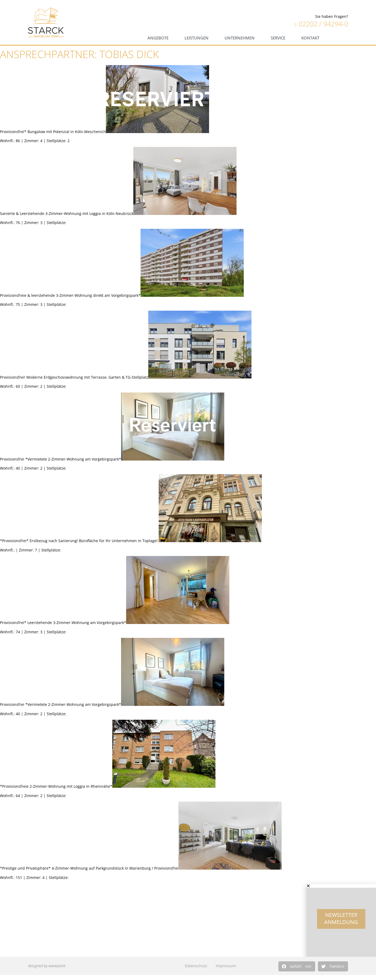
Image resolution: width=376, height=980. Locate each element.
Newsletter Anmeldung (341, 922)
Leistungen (197, 38)
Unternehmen (240, 38)
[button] (297, 966)
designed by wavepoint (47, 966)
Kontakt (310, 38)
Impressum (226, 966)
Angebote (158, 38)
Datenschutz (196, 966)
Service (278, 38)
